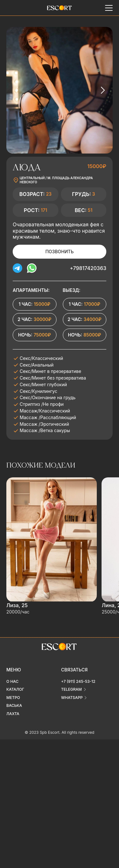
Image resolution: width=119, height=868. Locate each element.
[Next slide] (102, 90)
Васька (14, 705)
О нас (12, 681)
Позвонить (60, 252)
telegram (72, 689)
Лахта (13, 714)
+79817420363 (88, 268)
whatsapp (72, 698)
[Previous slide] (17, 90)
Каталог (15, 689)
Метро (13, 698)
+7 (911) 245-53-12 (78, 681)
